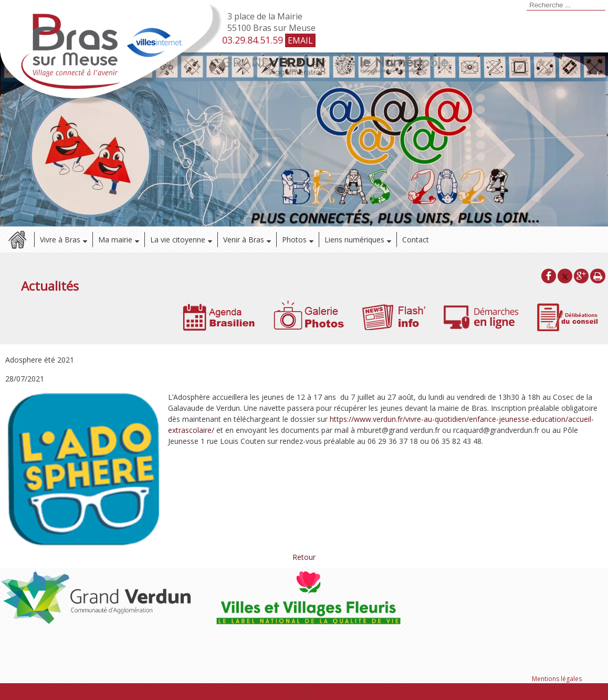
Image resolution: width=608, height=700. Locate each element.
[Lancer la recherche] (525, 6)
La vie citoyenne (178, 240)
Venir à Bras (244, 240)
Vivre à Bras (60, 240)
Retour (304, 557)
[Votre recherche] (566, 5)
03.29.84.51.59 (253, 40)
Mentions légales (557, 679)
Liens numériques (354, 240)
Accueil (17, 240)
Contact (416, 240)
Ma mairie (115, 240)
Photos (294, 240)
